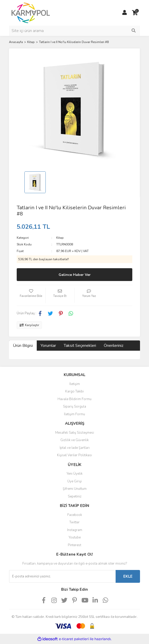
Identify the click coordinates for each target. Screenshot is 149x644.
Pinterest (74, 545)
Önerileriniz (114, 346)
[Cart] (135, 13)
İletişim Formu (74, 414)
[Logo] (31, 13)
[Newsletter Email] (62, 576)
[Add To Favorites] (31, 295)
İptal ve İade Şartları (75, 448)
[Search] (74, 31)
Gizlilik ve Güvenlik (74, 440)
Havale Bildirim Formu (74, 399)
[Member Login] (125, 13)
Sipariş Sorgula (74, 407)
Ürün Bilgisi (23, 346)
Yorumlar (48, 346)
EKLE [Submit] (128, 576)
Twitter (74, 522)
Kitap (60, 238)
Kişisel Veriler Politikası (74, 455)
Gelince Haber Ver (75, 275)
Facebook (75, 515)
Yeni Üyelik (74, 474)
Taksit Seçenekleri (80, 346)
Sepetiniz (75, 496)
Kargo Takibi (74, 391)
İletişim (75, 384)
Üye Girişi (74, 481)
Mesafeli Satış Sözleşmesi (75, 433)
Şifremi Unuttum (75, 489)
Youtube (75, 537)
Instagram (75, 530)
